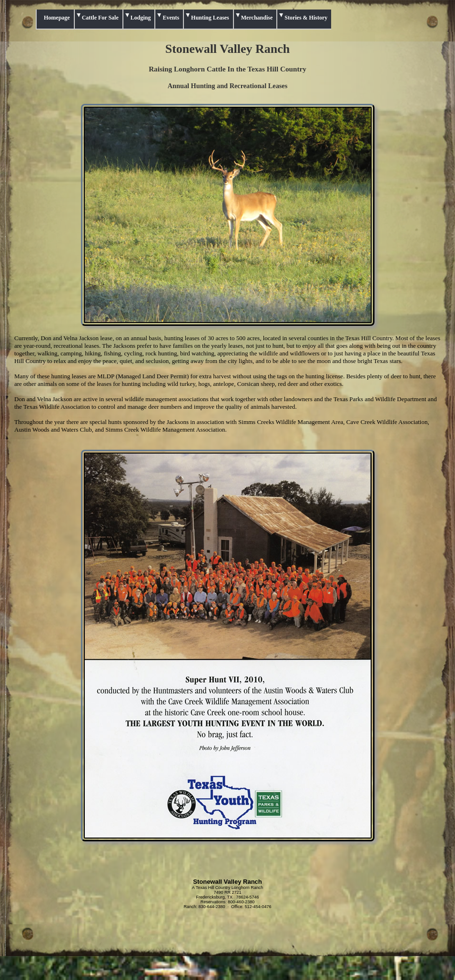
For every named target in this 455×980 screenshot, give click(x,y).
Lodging (141, 18)
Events (171, 18)
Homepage (57, 18)
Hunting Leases (210, 18)
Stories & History (306, 18)
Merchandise (257, 18)
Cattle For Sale (100, 18)
